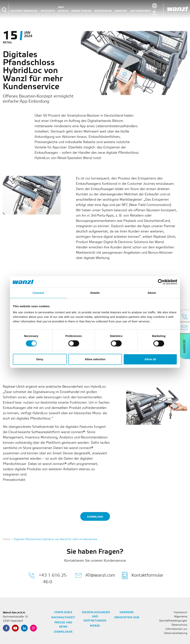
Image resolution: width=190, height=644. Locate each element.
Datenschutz (179, 625)
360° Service (63, 9)
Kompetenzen (81, 11)
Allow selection (95, 359)
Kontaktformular (143, 575)
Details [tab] (95, 293)
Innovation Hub (127, 618)
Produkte (48, 11)
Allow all (150, 359)
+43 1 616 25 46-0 (47, 578)
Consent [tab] (38, 293)
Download (95, 517)
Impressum (180, 612)
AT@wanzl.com (95, 575)
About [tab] (152, 293)
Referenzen (103, 11)
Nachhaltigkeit (63, 618)
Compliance (63, 612)
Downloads (63, 632)
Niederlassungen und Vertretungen (96, 617)
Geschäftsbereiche (24, 11)
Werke (95, 626)
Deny (40, 359)
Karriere (121, 11)
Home (6, 539)
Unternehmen (141, 11)
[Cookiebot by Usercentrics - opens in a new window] (161, 282)
